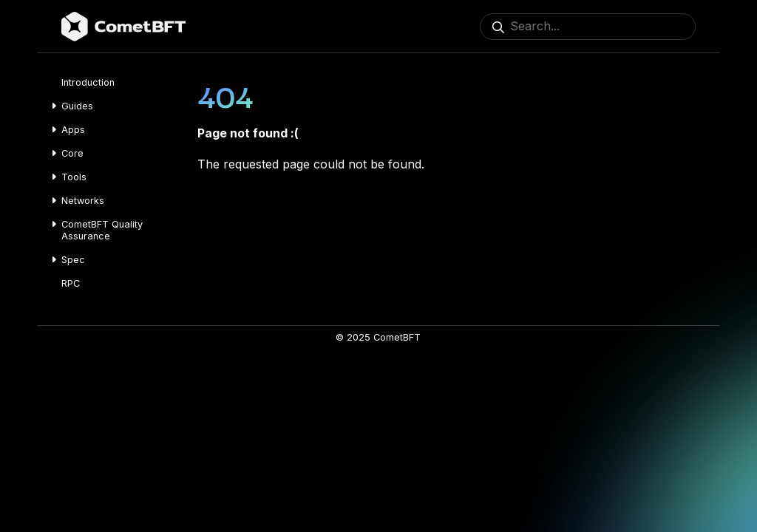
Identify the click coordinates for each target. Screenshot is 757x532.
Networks (83, 201)
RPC (71, 283)
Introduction (88, 82)
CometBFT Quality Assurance (102, 230)
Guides (77, 106)
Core (72, 153)
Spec (73, 260)
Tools (74, 177)
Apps (73, 130)
